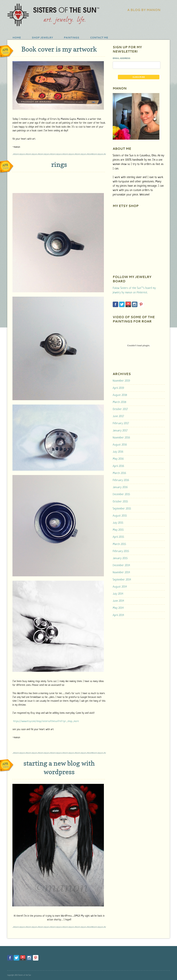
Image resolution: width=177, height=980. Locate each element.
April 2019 (118, 388)
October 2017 (120, 409)
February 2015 (121, 551)
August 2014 (120, 587)
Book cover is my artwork (59, 49)
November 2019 (121, 381)
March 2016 (119, 473)
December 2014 (121, 565)
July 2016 (118, 452)
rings (59, 164)
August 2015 (120, 516)
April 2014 (118, 615)
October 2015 (120, 502)
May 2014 (118, 608)
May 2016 (118, 459)
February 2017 (121, 423)
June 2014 (118, 601)
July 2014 (118, 594)
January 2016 (120, 487)
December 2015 (121, 494)
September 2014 (122, 580)
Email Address (122, 58)
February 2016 (121, 480)
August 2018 (120, 395)
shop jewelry (42, 38)
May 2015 (118, 530)
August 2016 (120, 445)
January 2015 (120, 558)
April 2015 (118, 537)
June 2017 (118, 416)
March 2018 (119, 402)
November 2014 (121, 572)
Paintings (71, 38)
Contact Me (99, 38)
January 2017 (120, 431)
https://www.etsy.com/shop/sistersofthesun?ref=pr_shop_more (46, 721)
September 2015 (122, 509)
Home (17, 38)
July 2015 (118, 523)
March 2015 (119, 544)
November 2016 (121, 438)
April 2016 (118, 466)
